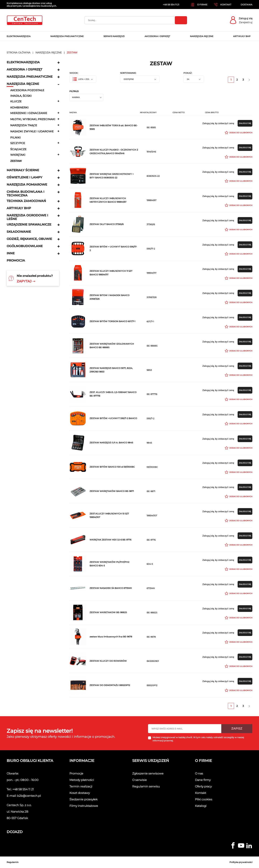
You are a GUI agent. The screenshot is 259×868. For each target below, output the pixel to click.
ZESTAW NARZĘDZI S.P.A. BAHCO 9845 (111, 443)
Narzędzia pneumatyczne (30, 77)
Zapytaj (26, 281)
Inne (11, 253)
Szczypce (18, 143)
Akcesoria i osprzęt (24, 69)
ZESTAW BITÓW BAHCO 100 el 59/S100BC (112, 467)
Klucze (16, 101)
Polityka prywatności (241, 862)
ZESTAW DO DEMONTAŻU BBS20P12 (110, 685)
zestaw (16, 161)
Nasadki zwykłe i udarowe (32, 131)
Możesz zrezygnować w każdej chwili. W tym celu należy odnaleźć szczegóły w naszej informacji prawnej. (198, 739)
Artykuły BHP (19, 208)
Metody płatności (82, 780)
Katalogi (201, 806)
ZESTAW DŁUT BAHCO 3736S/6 (107, 224)
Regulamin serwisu (146, 786)
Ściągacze (18, 149)
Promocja (16, 260)
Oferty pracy (203, 786)
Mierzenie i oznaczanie (29, 113)
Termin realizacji (81, 786)
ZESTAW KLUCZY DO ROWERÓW (108, 661)
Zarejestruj (246, 22)
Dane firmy (203, 780)
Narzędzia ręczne (23, 84)
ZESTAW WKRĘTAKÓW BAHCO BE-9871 (112, 491)
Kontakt (201, 793)
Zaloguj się (246, 18)
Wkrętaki (18, 155)
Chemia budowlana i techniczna (25, 194)
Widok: (74, 73)
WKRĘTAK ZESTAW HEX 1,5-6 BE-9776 (110, 540)
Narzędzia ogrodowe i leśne (27, 217)
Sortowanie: (128, 73)
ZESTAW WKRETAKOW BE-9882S (108, 612)
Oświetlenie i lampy (24, 177)
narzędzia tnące (24, 125)
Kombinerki (19, 107)
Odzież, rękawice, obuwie (29, 239)
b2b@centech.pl (29, 796)
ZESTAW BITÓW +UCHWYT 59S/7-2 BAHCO (113, 418)
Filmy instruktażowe (84, 806)
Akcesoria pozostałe (27, 90)
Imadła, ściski (21, 96)
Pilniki (15, 138)
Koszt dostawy (80, 793)
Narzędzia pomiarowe (27, 185)
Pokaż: (188, 73)
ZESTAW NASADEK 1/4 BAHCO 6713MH (111, 588)
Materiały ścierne (23, 170)
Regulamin (13, 862)
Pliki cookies (204, 799)
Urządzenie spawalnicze (29, 224)
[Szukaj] (136, 20)
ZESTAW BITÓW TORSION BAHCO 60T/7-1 (112, 321)
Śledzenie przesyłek (83, 799)
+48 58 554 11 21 (23, 789)
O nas (199, 773)
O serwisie (139, 780)
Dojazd (15, 832)
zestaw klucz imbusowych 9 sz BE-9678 (111, 637)
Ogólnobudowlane (25, 246)
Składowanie (19, 232)
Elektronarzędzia (23, 62)
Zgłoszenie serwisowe (148, 773)
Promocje (76, 773)
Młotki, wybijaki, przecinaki (33, 119)
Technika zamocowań (26, 201)
